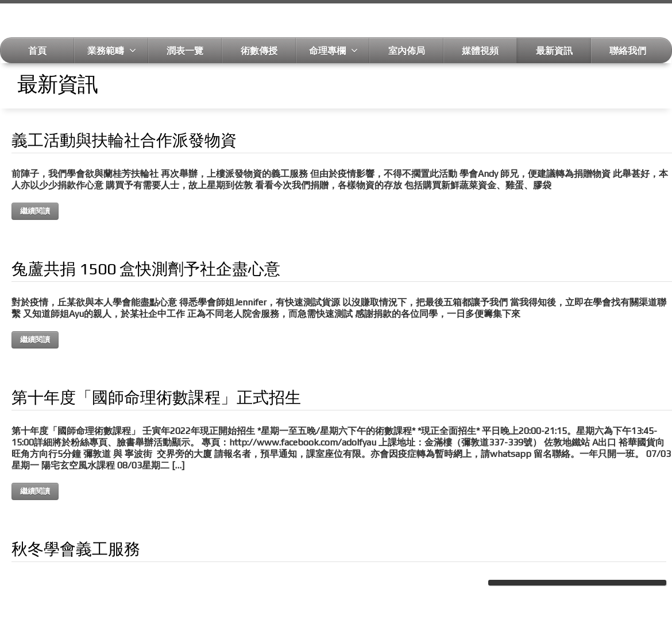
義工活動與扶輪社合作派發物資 (124, 140)
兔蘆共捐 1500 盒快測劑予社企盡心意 (146, 269)
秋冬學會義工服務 (76, 549)
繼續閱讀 (35, 211)
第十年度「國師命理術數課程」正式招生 (156, 397)
